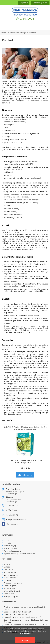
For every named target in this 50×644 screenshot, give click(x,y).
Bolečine (8, 567)
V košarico (27, 475)
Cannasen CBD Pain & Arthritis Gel (18, 612)
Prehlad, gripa (10, 586)
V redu (25, 640)
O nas (6, 540)
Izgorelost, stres (11, 575)
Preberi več (25, 633)
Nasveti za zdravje (18, 33)
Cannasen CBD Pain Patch (15, 615)
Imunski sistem (10, 572)
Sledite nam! (10, 524)
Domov (4, 33)
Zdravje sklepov (11, 596)
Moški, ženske (10, 578)
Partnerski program (12, 551)
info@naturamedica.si (16, 520)
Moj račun (8, 543)
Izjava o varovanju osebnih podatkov (20, 554)
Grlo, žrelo (8, 570)
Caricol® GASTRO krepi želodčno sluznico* (22, 617)
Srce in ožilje (9, 588)
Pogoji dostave (10, 548)
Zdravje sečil (9, 594)
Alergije (7, 564)
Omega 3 (8, 580)
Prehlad (33, 33)
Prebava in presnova (13, 583)
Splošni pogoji (10, 546)
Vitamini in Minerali (12, 591)
